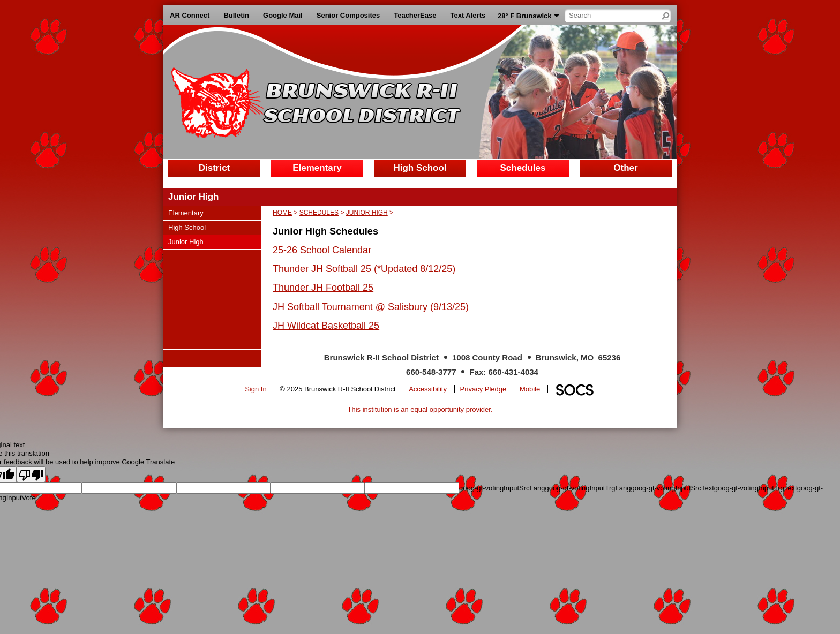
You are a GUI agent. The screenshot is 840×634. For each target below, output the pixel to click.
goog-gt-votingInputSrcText (672, 488)
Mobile (530, 389)
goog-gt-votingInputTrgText (756, 488)
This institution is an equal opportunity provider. (420, 409)
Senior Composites (348, 15)
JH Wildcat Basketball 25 (326, 326)
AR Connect (190, 15)
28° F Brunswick (525, 16)
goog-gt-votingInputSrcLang (502, 488)
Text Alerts (468, 15)
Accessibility (428, 389)
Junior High (367, 213)
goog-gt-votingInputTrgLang (588, 488)
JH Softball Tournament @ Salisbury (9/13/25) (371, 307)
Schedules (319, 213)
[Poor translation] (31, 474)
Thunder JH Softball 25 (322, 269)
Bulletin (236, 15)
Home (282, 213)
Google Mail (283, 15)
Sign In (256, 389)
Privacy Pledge (483, 389)
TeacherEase (415, 15)
